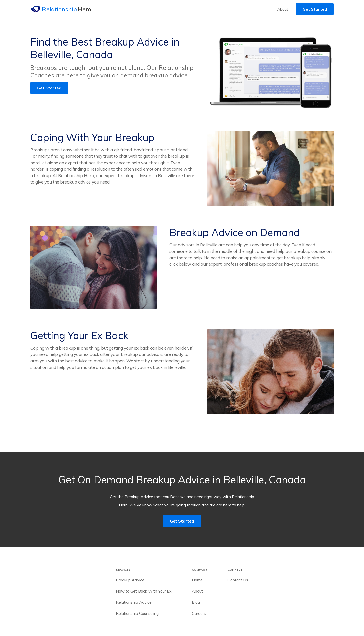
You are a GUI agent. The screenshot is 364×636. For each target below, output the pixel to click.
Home (197, 580)
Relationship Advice (134, 602)
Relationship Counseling (137, 613)
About (283, 9)
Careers (199, 613)
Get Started (315, 9)
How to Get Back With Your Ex (144, 591)
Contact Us (238, 580)
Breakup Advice (130, 580)
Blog (196, 602)
